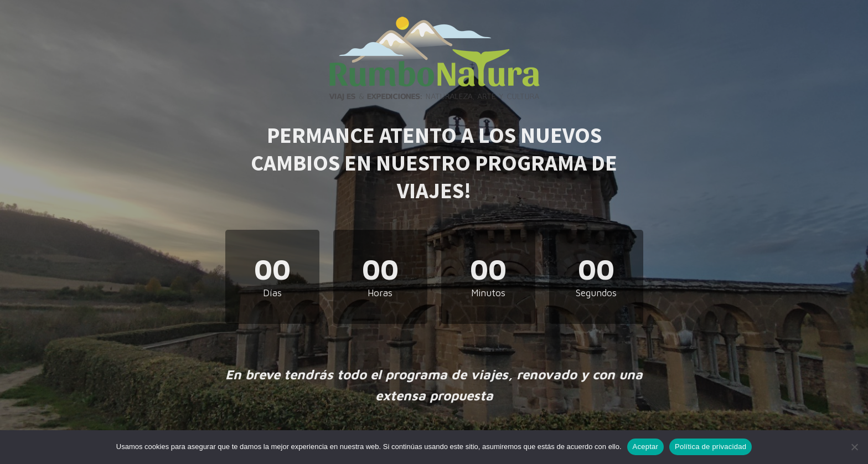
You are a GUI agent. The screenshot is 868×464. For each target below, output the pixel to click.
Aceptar (646, 447)
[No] (854, 447)
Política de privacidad (711, 447)
